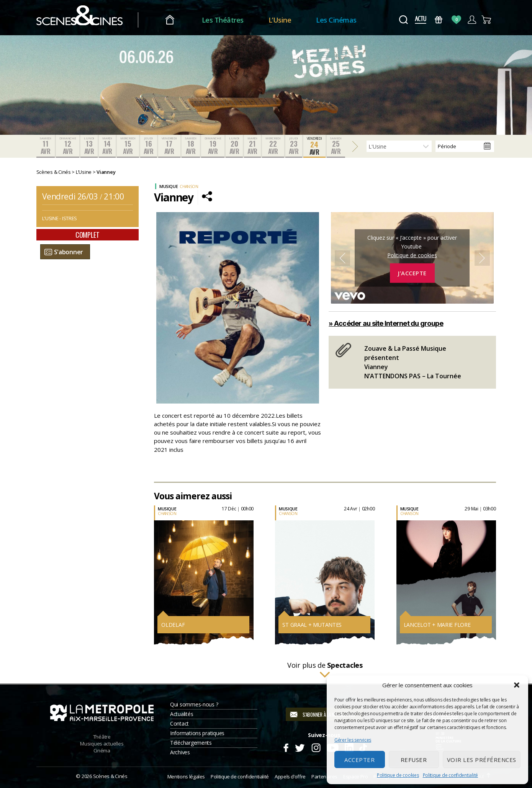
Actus (421, 20)
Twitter (299, 747)
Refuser (414, 760)
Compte (472, 20)
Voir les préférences (482, 760)
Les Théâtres (223, 20)
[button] (517, 685)
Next (482, 258)
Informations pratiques (197, 733)
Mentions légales (186, 777)
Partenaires (324, 777)
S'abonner (69, 252)
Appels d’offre (290, 777)
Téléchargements (191, 743)
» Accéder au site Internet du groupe (386, 323)
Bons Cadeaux (438, 20)
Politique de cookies (398, 775)
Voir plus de (325, 670)
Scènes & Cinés (110, 776)
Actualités (182, 714)
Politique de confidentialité (450, 775)
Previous (342, 258)
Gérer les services (353, 740)
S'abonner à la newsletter (329, 714)
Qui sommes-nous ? (194, 704)
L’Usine (280, 20)
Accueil (170, 20)
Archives (180, 752)
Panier (487, 20)
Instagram (316, 747)
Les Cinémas (336, 20)
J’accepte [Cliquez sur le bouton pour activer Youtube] (412, 273)
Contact (179, 723)
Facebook (286, 747)
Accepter (359, 760)
